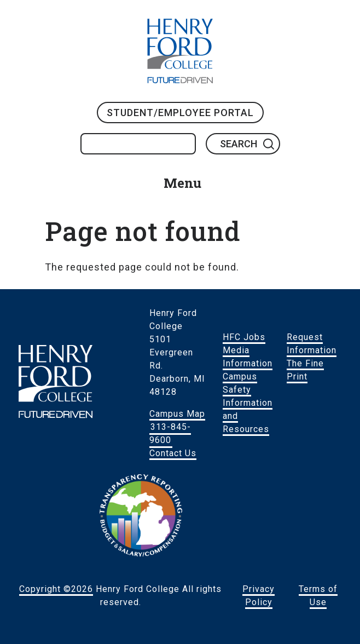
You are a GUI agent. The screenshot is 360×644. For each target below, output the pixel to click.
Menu (182, 183)
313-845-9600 (170, 433)
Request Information (312, 344)
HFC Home (180, 51)
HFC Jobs (244, 337)
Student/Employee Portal (180, 113)
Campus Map (177, 414)
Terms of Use (318, 596)
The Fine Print (305, 370)
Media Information (248, 357)
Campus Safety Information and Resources (248, 403)
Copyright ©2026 (56, 589)
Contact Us (173, 453)
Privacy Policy (259, 596)
